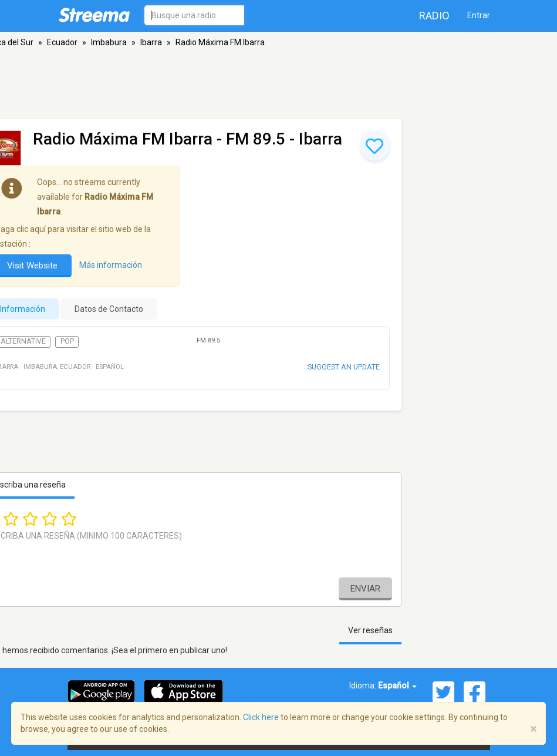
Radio (434, 16)
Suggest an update (344, 367)
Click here (261, 717)
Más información (111, 265)
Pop (67, 341)
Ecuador (62, 42)
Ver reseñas (370, 630)
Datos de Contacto (109, 309)
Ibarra (151, 42)
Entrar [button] (479, 15)
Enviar (365, 589)
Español (397, 686)
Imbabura (109, 42)
